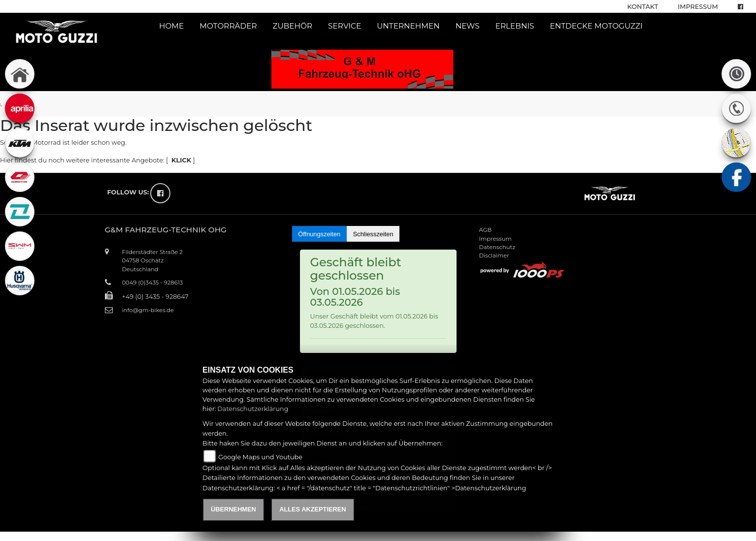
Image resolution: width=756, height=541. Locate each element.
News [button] (468, 26)
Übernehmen (233, 509)
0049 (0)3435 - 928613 (153, 283)
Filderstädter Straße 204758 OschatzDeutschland (152, 260)
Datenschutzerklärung (253, 409)
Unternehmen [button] (408, 26)
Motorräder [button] (228, 26)
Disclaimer (494, 255)
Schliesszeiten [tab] (373, 234)
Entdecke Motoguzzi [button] (596, 26)
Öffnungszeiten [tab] (319, 234)
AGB (486, 230)
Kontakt (643, 7)
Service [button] (345, 26)
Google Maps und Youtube (260, 457)
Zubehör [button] (293, 26)
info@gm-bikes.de (148, 310)
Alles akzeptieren (312, 509)
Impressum (698, 7)
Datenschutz (497, 247)
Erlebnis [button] (515, 26)
